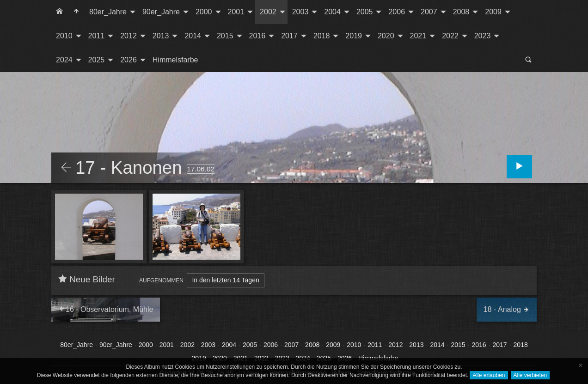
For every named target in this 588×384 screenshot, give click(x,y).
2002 (268, 12)
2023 (483, 36)
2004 (332, 12)
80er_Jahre (108, 12)
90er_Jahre (161, 12)
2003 (300, 12)
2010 (64, 36)
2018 (322, 36)
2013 (161, 36)
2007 (429, 12)
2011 (97, 36)
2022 (450, 36)
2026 (129, 60)
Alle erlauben (489, 375)
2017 (289, 36)
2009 (493, 12)
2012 (129, 36)
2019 (354, 36)
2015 (225, 36)
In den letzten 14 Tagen (225, 280)
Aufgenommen (161, 280)
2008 (461, 12)
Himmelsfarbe (175, 60)
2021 (418, 36)
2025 (97, 60)
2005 (365, 12)
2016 (257, 36)
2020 (386, 36)
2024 (64, 60)
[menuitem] (60, 12)
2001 (236, 12)
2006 (397, 12)
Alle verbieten (530, 375)
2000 (204, 12)
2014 (193, 36)
